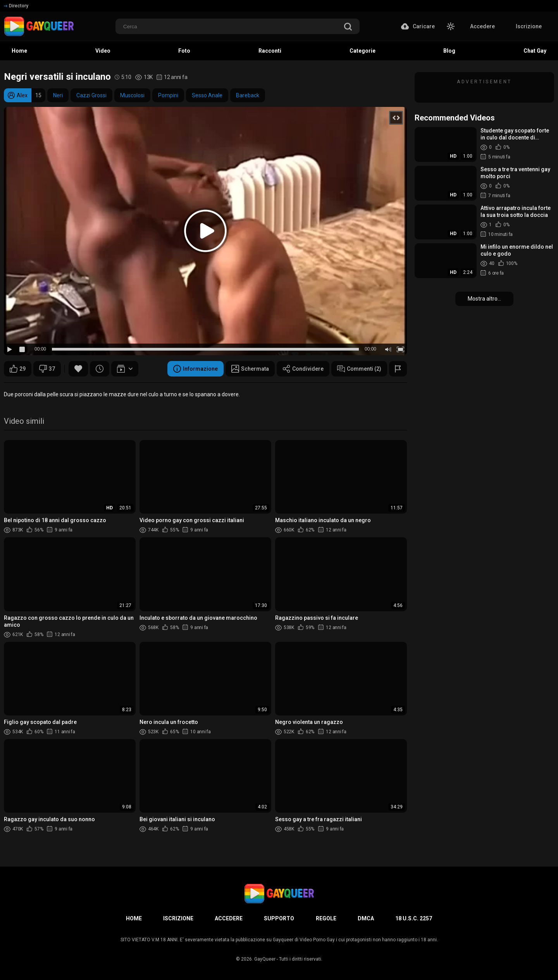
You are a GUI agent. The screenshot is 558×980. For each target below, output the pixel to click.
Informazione (195, 369)
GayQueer (265, 959)
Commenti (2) (359, 369)
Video (103, 51)
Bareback (248, 95)
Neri (58, 95)
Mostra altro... (484, 299)
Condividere (303, 369)
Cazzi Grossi (91, 95)
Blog (449, 51)
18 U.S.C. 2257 (414, 918)
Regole (326, 918)
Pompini (168, 95)
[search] (348, 27)
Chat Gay (535, 51)
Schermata (250, 369)
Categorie (363, 51)
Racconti (270, 51)
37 (47, 369)
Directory (16, 6)
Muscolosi (132, 95)
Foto (184, 51)
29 (18, 369)
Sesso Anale (207, 95)
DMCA (366, 918)
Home (19, 51)
